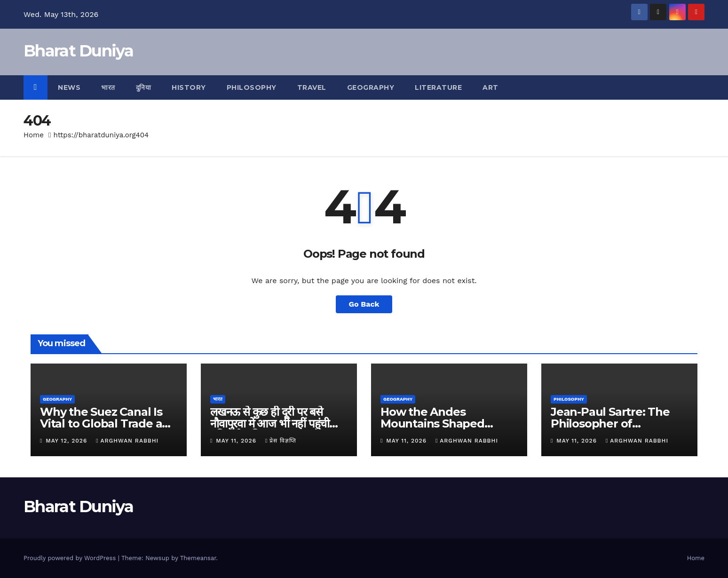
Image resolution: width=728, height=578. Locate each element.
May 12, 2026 (67, 441)
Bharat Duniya (78, 51)
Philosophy (252, 87)
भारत (108, 87)
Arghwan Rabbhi (127, 441)
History (189, 87)
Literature (438, 87)
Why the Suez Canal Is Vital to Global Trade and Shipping (108, 424)
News (69, 87)
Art (491, 87)
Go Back (364, 304)
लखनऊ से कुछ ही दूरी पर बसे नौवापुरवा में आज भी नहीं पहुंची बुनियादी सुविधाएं (270, 424)
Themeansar (198, 558)
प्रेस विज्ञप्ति (281, 441)
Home (34, 135)
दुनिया (144, 87)
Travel (312, 87)
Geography (371, 87)
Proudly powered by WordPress (71, 558)
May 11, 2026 (237, 441)
